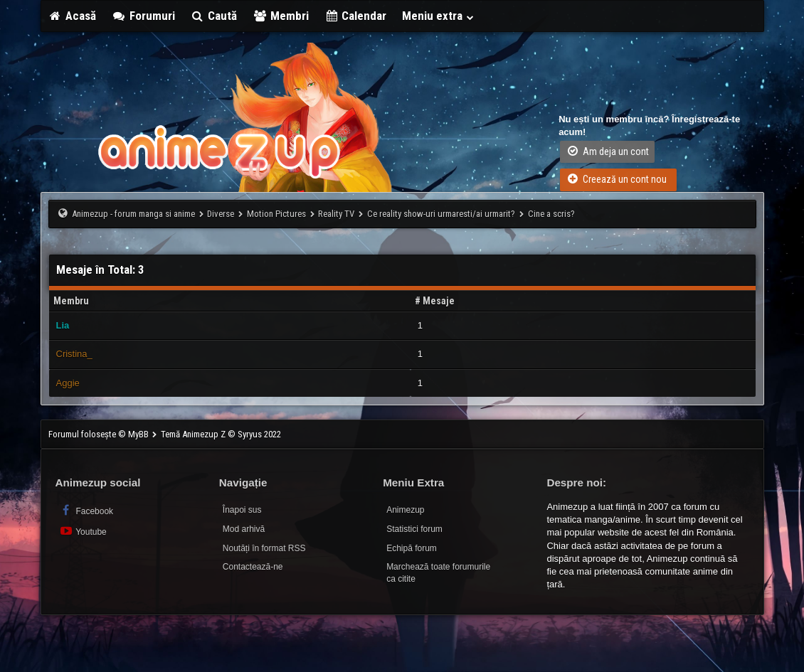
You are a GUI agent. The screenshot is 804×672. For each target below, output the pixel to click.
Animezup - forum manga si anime (133, 214)
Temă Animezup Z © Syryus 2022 (221, 434)
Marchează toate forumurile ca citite (438, 573)
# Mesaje (435, 301)
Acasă (73, 16)
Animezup (405, 510)
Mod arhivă (244, 529)
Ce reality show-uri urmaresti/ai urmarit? (441, 214)
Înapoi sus (242, 510)
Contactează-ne (253, 567)
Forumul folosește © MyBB (100, 434)
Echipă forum (412, 548)
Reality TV (336, 214)
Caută (214, 16)
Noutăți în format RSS (264, 548)
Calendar (356, 16)
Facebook (86, 510)
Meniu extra (438, 16)
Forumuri (143, 16)
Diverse (221, 214)
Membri (281, 16)
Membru (71, 301)
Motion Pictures (276, 214)
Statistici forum (414, 529)
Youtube (83, 531)
